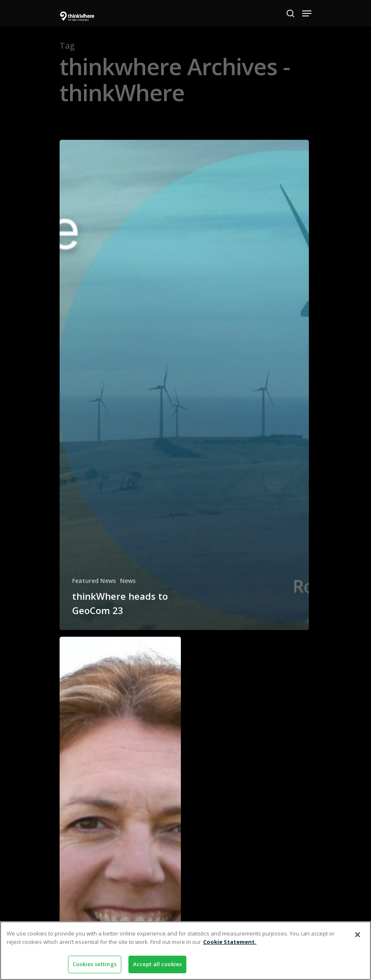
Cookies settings (95, 964)
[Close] (358, 935)
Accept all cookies (157, 964)
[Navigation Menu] (307, 13)
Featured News (94, 581)
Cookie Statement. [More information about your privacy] (230, 942)
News (128, 581)
